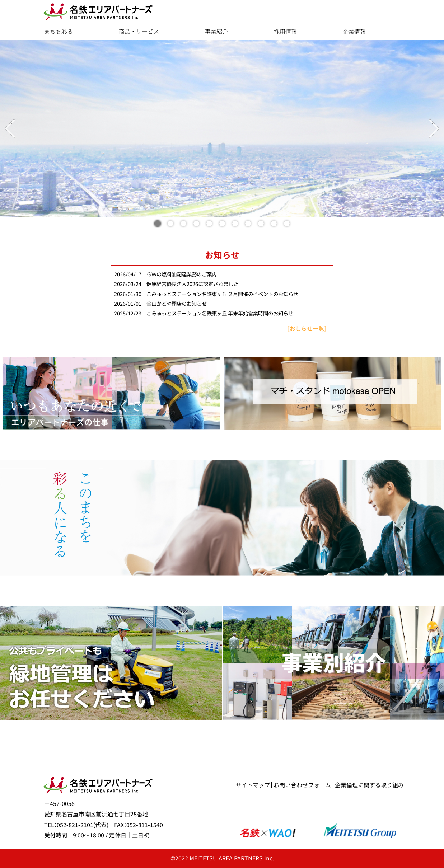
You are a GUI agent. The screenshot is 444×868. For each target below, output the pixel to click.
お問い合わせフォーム (302, 785)
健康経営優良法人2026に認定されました (192, 284)
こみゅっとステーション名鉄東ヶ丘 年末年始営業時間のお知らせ (220, 313)
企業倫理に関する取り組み (369, 785)
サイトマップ (253, 785)
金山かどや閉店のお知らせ (177, 304)
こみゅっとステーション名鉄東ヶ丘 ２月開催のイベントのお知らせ (222, 294)
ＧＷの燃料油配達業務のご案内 (182, 274)
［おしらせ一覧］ (307, 329)
